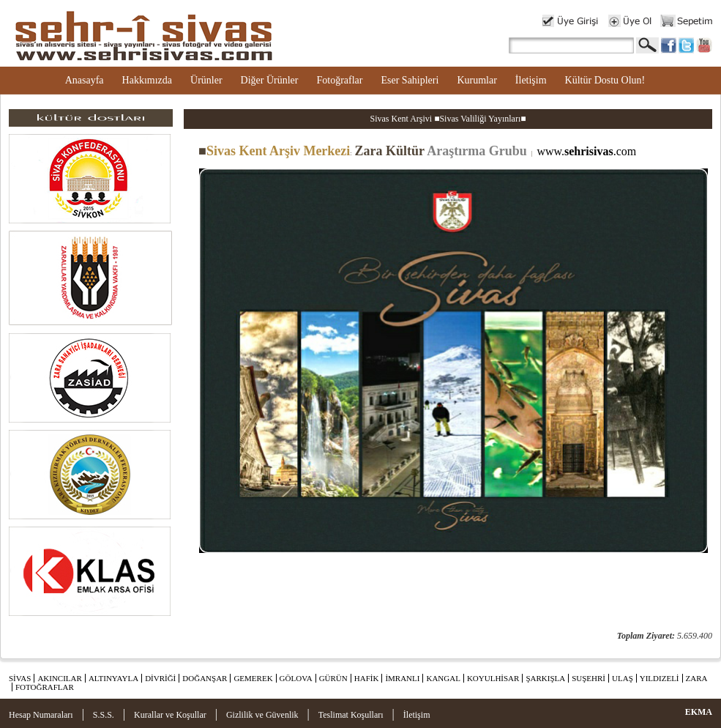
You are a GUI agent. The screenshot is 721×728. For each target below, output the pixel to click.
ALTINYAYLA (113, 678)
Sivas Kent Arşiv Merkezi (274, 151)
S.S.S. (104, 715)
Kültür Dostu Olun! (605, 80)
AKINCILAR (60, 678)
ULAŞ (623, 678)
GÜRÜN (333, 678)
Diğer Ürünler (270, 80)
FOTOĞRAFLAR (45, 687)
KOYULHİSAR (493, 678)
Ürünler (206, 80)
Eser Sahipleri (410, 80)
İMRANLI (402, 678)
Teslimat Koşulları (351, 715)
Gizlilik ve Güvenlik (262, 715)
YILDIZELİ (660, 678)
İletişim (531, 80)
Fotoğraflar (339, 80)
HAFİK (367, 678)
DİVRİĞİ (160, 678)
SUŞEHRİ (589, 678)
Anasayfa (85, 80)
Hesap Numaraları (41, 715)
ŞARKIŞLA (545, 678)
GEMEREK (253, 678)
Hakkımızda (147, 80)
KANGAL (443, 678)
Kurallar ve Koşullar (170, 715)
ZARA (697, 678)
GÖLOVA (296, 678)
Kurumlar (477, 80)
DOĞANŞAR (205, 678)
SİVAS (20, 678)
